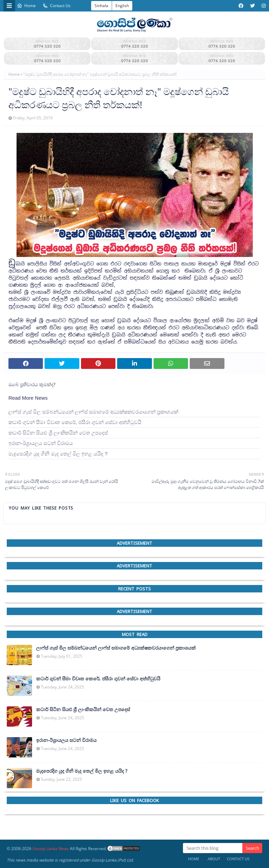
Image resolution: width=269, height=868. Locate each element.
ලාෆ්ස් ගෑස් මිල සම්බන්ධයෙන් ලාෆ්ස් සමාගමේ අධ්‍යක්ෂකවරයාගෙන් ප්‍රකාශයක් (93, 412)
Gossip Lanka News (51, 849)
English (122, 6)
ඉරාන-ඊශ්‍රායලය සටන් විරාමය (41, 443)
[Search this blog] (213, 848)
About (214, 859)
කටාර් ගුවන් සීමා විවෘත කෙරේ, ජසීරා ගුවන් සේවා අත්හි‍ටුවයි (75, 422)
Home (26, 6)
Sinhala (101, 6)
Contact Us (57, 6)
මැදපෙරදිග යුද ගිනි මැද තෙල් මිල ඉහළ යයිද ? (58, 454)
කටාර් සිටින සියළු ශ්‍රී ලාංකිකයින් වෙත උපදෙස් (58, 433)
